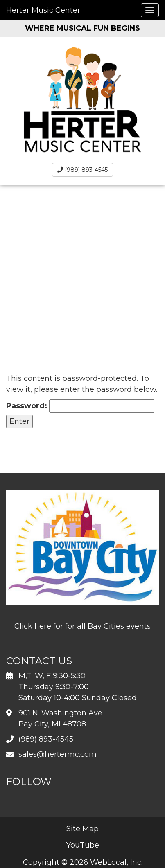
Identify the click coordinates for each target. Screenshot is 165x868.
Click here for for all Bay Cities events (82, 626)
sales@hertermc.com (58, 754)
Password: (80, 406)
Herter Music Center (43, 10)
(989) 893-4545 (82, 170)
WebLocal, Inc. (116, 862)
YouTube (83, 845)
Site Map (82, 829)
